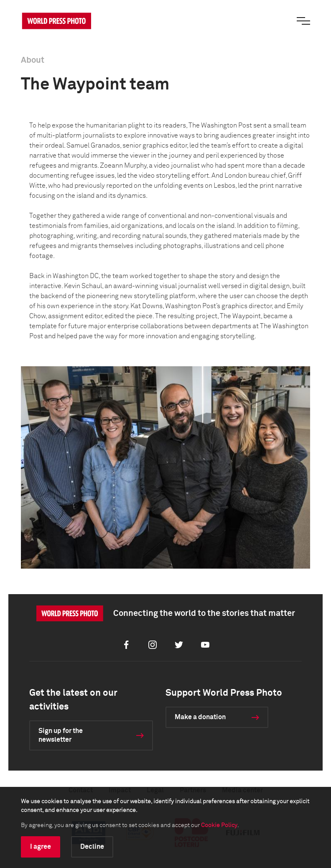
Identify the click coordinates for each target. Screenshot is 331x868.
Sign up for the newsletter (61, 735)
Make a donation (200, 717)
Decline (92, 847)
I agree (41, 847)
